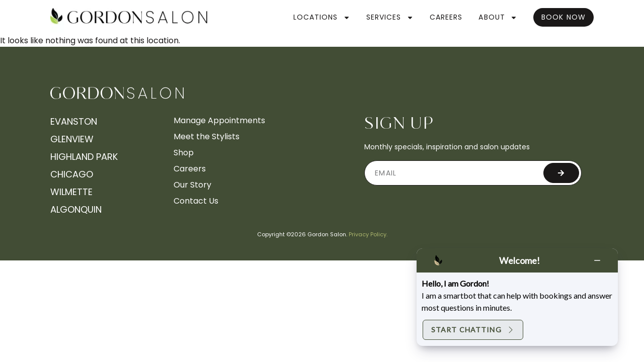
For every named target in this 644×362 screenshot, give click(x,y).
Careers (446, 17)
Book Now (563, 17)
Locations (322, 18)
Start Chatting (473, 330)
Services (390, 18)
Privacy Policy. (368, 234)
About (498, 18)
